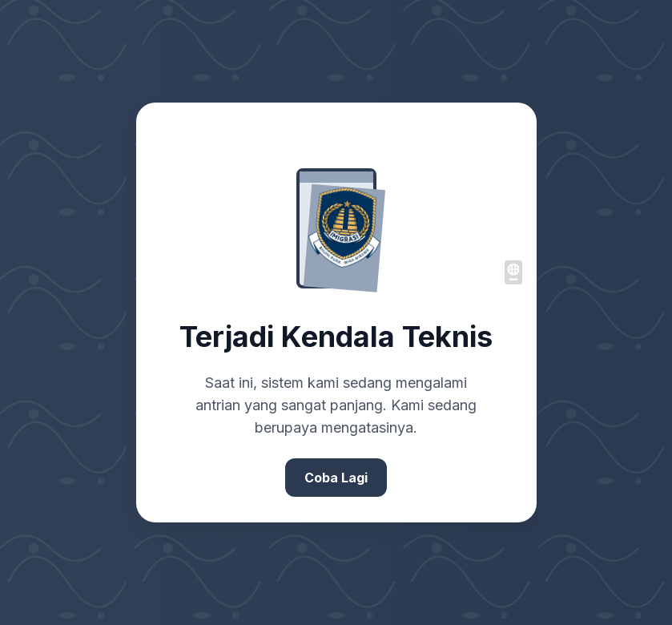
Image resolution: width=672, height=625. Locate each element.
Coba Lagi (336, 478)
